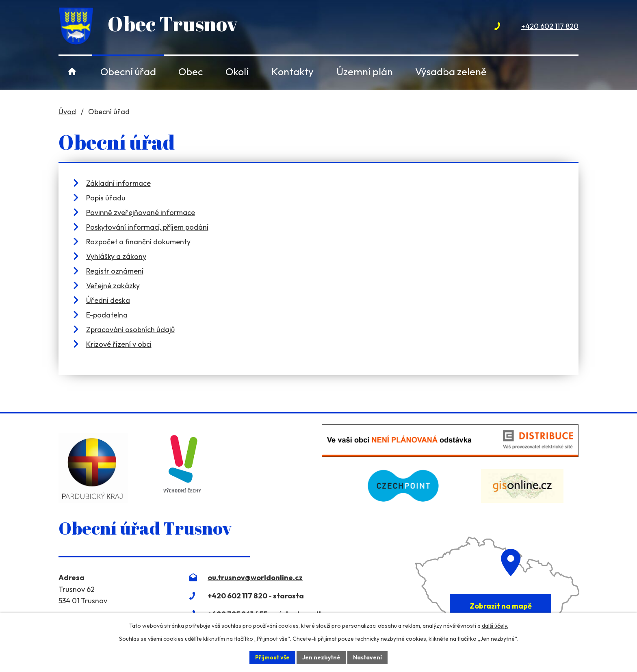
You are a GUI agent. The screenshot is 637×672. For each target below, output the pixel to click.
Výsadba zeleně (451, 71)
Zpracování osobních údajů (130, 329)
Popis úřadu (106, 198)
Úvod (72, 71)
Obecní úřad (128, 71)
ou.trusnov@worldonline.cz (255, 577)
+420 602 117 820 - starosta (256, 596)
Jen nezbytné (321, 657)
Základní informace (118, 183)
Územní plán (365, 71)
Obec (191, 71)
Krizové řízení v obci (119, 344)
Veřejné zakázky (113, 286)
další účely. (495, 626)
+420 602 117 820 (550, 26)
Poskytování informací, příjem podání (147, 227)
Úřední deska (108, 300)
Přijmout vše (272, 657)
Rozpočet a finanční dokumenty (138, 242)
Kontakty (292, 71)
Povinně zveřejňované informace (141, 212)
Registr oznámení (115, 271)
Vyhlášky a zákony (116, 256)
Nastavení (367, 657)
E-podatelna (107, 315)
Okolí (237, 71)
